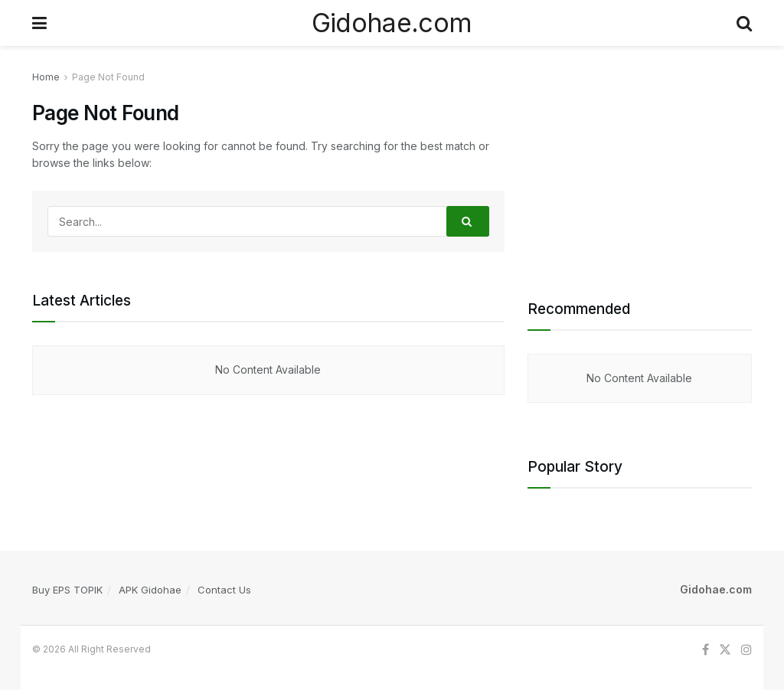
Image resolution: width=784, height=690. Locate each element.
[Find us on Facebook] (706, 650)
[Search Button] (744, 23)
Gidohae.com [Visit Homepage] (392, 23)
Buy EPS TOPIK (67, 590)
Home (46, 77)
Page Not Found (108, 77)
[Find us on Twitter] (725, 650)
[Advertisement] (640, 165)
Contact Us (224, 590)
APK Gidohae (150, 590)
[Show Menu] (39, 23)
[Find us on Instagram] (746, 650)
